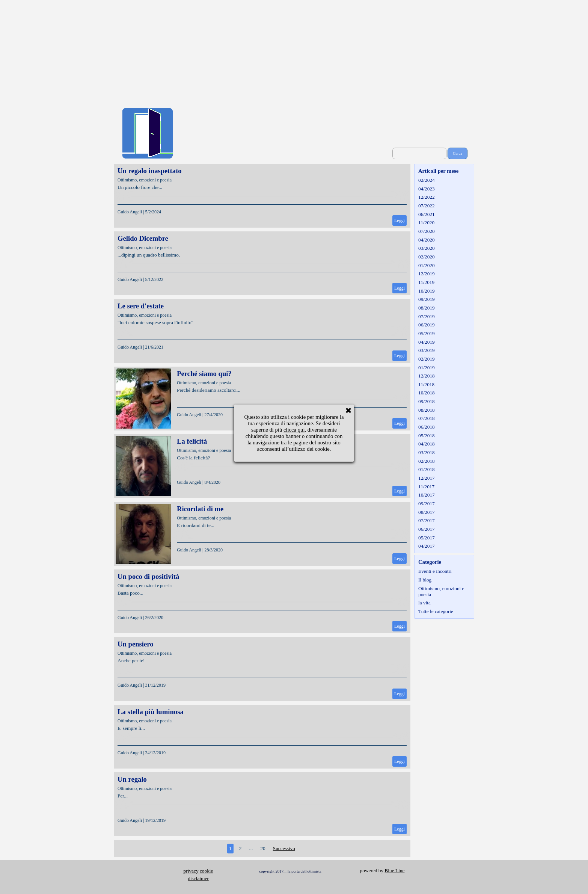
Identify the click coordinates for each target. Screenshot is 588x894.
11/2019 (426, 282)
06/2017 (427, 529)
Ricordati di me (200, 509)
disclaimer (198, 878)
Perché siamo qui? (204, 374)
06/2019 (427, 325)
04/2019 (427, 342)
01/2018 (427, 469)
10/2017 (427, 495)
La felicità (192, 441)
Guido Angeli (130, 212)
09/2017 (427, 504)
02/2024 (427, 180)
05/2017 (427, 538)
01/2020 (427, 265)
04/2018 (427, 444)
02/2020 (427, 257)
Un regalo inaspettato (150, 171)
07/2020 (427, 231)
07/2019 (427, 316)
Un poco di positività (148, 576)
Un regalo (132, 779)
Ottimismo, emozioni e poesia (145, 180)
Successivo (284, 848)
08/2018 (427, 410)
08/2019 (427, 308)
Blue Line (394, 871)
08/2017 (427, 512)
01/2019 (427, 368)
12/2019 (427, 274)
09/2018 (427, 401)
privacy (191, 871)
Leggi (400, 220)
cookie (207, 871)
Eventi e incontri (435, 571)
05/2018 (427, 436)
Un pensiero (136, 644)
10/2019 (427, 291)
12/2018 (427, 376)
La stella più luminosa (151, 712)
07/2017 (427, 520)
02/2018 (427, 461)
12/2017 (427, 478)
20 (263, 848)
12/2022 (427, 197)
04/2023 (427, 189)
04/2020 (427, 240)
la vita (424, 603)
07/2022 (427, 206)
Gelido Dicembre (143, 238)
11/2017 (426, 487)
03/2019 (427, 350)
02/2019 (427, 359)
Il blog (425, 580)
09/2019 (427, 299)
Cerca (458, 153)
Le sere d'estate (141, 306)
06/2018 (427, 427)
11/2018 (426, 384)
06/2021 (427, 214)
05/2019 (427, 333)
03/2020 (427, 248)
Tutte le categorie (436, 611)
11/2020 (426, 223)
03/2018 (427, 452)
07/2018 (427, 418)
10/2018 (427, 393)
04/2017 (427, 546)
